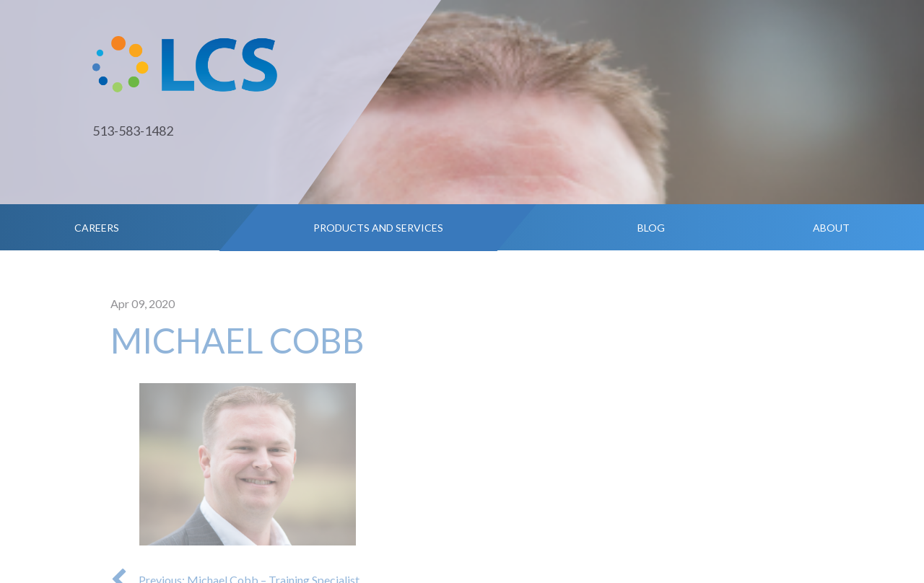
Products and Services (378, 228)
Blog (651, 228)
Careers (97, 228)
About (831, 228)
